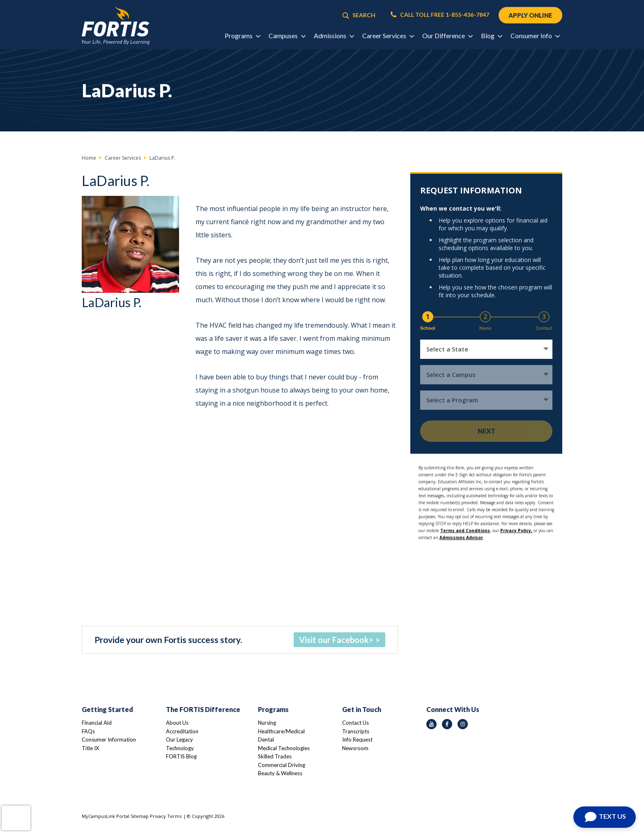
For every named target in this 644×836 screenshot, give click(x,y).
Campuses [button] (287, 36)
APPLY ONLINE (530, 15)
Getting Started (107, 709)
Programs (273, 709)
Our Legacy (179, 740)
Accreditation (182, 731)
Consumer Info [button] (535, 36)
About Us (177, 723)
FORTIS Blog (181, 756)
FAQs (88, 731)
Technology (180, 748)
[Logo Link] (116, 26)
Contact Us (355, 723)
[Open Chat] (605, 817)
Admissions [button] (334, 36)
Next (486, 431)
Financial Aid (97, 723)
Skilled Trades (275, 756)
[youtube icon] (431, 724)
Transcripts (356, 731)
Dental (266, 740)
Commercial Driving (282, 765)
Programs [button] (242, 36)
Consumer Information (109, 740)
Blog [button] (491, 36)
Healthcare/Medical (281, 731)
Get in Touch (362, 709)
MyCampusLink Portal (106, 816)
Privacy (158, 816)
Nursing (267, 723)
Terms (174, 816)
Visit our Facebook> (336, 640)
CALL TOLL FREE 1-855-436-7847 (440, 15)
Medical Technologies (284, 748)
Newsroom (355, 748)
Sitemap (140, 816)
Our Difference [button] (447, 36)
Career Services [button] (388, 36)
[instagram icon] (463, 724)
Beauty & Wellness (280, 773)
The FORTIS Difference (203, 709)
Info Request (357, 740)
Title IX (90, 748)
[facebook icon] (447, 724)
